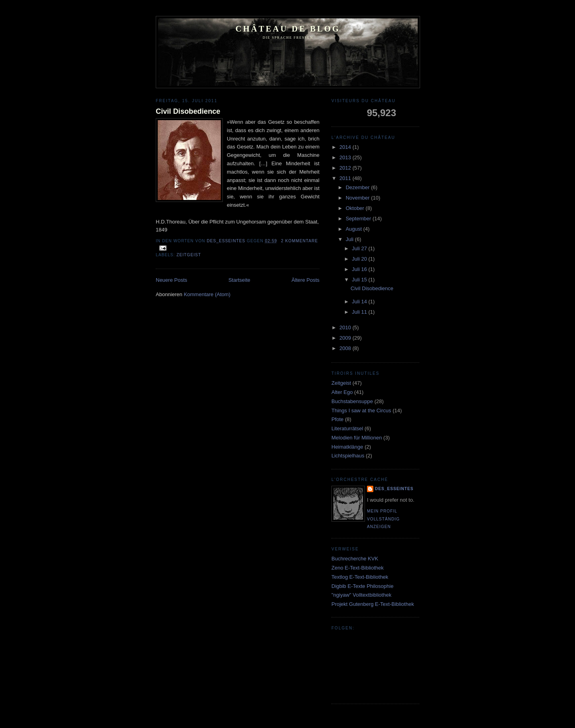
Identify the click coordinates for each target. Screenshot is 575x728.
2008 (346, 348)
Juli (350, 239)
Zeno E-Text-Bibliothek (358, 568)
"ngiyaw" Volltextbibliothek (361, 595)
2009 (346, 338)
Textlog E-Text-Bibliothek (360, 577)
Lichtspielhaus (348, 456)
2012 (346, 168)
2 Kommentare (299, 241)
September (359, 219)
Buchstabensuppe (352, 401)
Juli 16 (360, 269)
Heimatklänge (347, 447)
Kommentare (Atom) (207, 294)
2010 (346, 327)
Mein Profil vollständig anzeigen (383, 519)
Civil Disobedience (188, 111)
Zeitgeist (189, 255)
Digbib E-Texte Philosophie (362, 586)
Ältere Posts (305, 280)
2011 (346, 178)
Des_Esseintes (227, 241)
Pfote (337, 419)
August (355, 229)
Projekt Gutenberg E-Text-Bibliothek (373, 604)
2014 (346, 147)
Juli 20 (360, 259)
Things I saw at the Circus (361, 410)
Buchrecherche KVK (355, 559)
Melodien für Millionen (357, 438)
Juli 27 (360, 248)
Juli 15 (360, 280)
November (359, 198)
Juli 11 (360, 312)
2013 (346, 157)
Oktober (356, 208)
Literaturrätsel (347, 428)
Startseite (239, 280)
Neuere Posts (172, 280)
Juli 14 (360, 302)
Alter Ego (342, 392)
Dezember (359, 187)
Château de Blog (288, 29)
